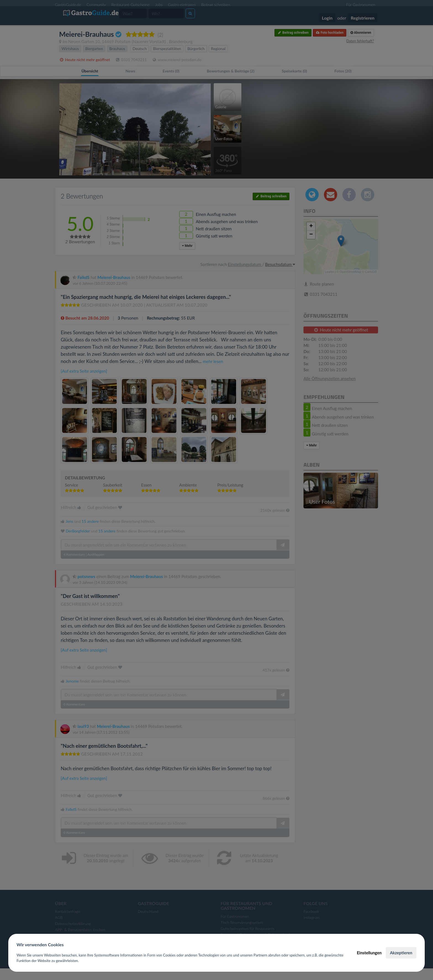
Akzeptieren (401, 953)
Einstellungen (369, 953)
